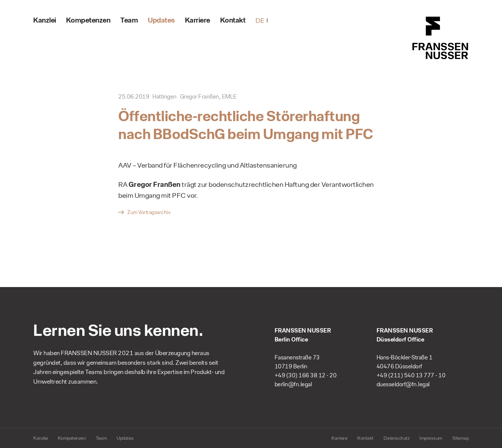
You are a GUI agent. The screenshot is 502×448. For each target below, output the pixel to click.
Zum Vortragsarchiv (149, 212)
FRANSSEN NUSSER (441, 38)
